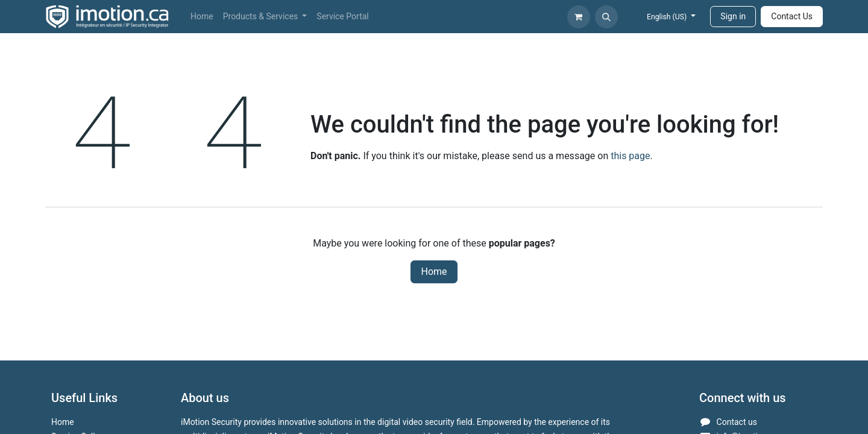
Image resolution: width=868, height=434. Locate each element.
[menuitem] (202, 17)
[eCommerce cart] (579, 17)
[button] (606, 17)
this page (630, 156)
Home (434, 272)
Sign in (733, 16)
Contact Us (792, 16)
